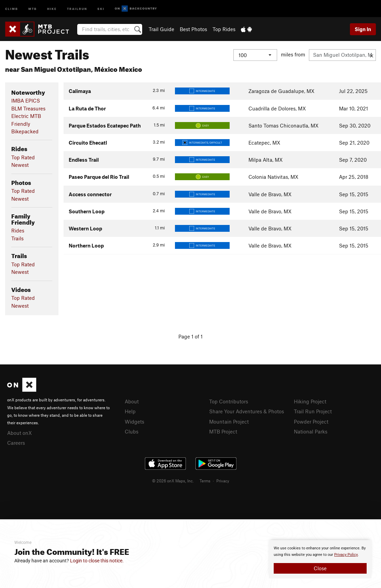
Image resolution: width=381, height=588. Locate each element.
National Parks (311, 431)
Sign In (363, 29)
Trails (17, 238)
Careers (16, 443)
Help (130, 411)
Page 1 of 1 (190, 336)
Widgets (134, 422)
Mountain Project (229, 422)
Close (320, 568)
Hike (52, 8)
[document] (320, 559)
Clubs (132, 431)
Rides (18, 230)
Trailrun (77, 8)
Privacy (223, 481)
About (132, 401)
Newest (20, 165)
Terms (205, 481)
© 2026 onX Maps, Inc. (173, 481)
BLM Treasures (28, 108)
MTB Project (223, 431)
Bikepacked (25, 131)
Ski (101, 8)
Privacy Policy (346, 555)
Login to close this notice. (97, 561)
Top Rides (224, 29)
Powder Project (311, 422)
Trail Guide (161, 29)
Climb (12, 8)
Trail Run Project (313, 411)
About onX (19, 433)
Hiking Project (310, 401)
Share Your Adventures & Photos (247, 411)
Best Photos (193, 29)
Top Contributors (229, 401)
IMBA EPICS (26, 101)
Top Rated (23, 157)
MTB (33, 8)
